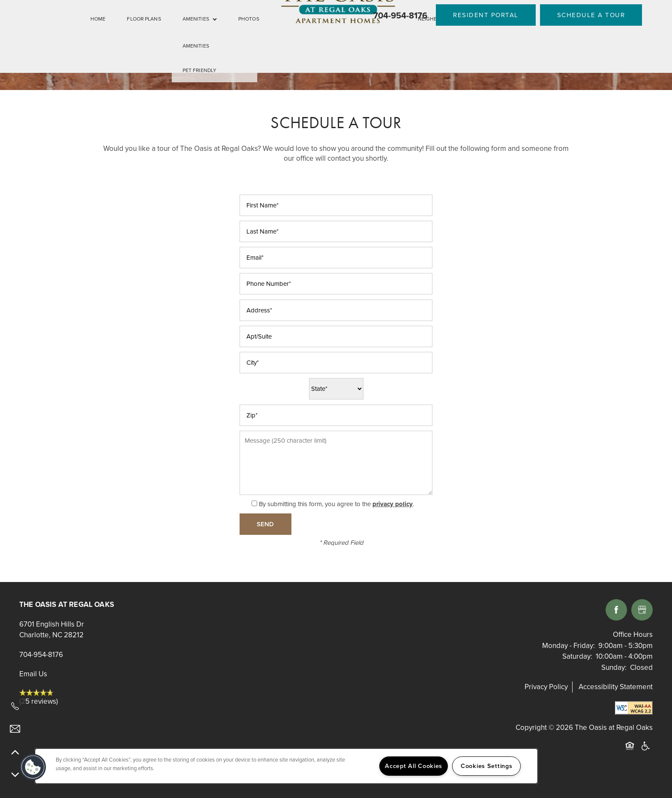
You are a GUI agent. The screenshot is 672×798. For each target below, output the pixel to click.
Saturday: (577, 656)
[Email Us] (15, 729)
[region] (286, 766)
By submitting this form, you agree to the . (336, 504)
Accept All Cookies (414, 766)
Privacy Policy (546, 687)
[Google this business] (642, 610)
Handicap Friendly (646, 751)
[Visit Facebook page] (616, 610)
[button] (486, 15)
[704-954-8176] (15, 706)
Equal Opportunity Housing (631, 751)
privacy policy (393, 504)
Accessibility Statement (616, 687)
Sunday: (614, 667)
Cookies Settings (487, 766)
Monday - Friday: (568, 646)
